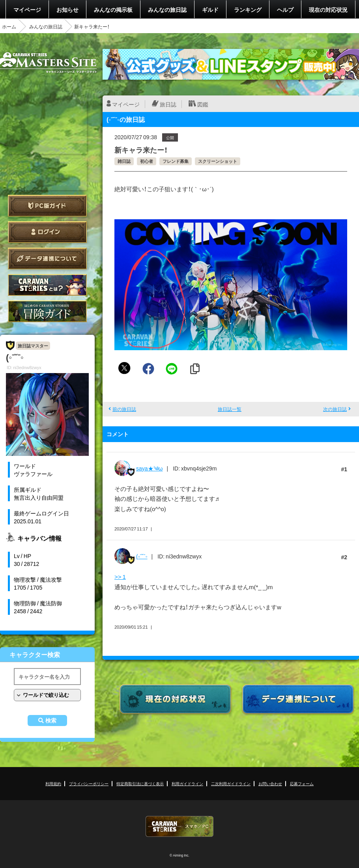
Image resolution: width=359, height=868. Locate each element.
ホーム (9, 26)
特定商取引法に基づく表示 (140, 783)
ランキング (248, 9)
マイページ (27, 9)
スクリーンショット (218, 161)
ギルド (210, 9)
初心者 (147, 161)
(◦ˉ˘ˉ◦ (142, 556)
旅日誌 (168, 104)
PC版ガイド (47, 206)
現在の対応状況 (328, 9)
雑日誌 (124, 161)
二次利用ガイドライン (231, 783)
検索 (51, 721)
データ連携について (47, 259)
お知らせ (67, 9)
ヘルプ (285, 9)
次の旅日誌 (335, 409)
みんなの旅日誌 (167, 9)
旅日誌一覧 (230, 409)
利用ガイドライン (187, 783)
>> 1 (120, 577)
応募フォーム (302, 783)
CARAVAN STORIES (179, 826)
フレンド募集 (176, 161)
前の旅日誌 (124, 409)
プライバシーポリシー (89, 783)
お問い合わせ (270, 783)
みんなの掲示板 (113, 9)
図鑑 (203, 104)
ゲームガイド (47, 311)
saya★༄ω (150, 468)
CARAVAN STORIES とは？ (47, 285)
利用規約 (53, 783)
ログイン (47, 232)
